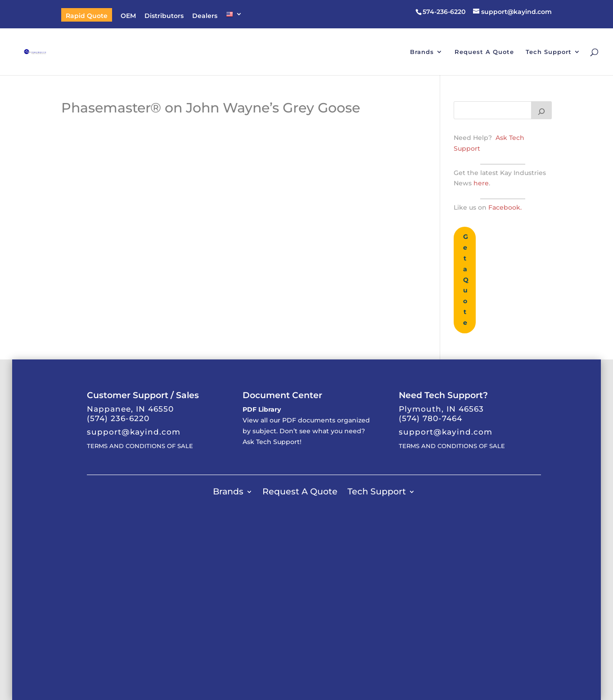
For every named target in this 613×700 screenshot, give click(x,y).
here (480, 183)
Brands (422, 52)
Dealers (205, 16)
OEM (128, 16)
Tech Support (549, 52)
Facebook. (505, 207)
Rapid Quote (87, 16)
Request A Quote (484, 52)
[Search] (541, 110)
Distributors (164, 16)
